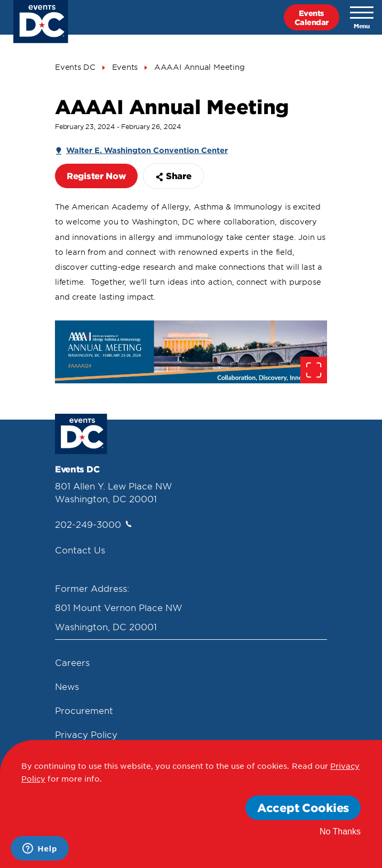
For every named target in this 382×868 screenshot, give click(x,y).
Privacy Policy (86, 734)
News (67, 686)
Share (173, 175)
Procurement (84, 710)
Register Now (96, 175)
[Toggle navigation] (362, 18)
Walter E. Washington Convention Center (147, 150)
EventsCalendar (312, 17)
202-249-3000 (93, 524)
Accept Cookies (303, 807)
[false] (191, 352)
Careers (72, 662)
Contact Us (80, 550)
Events (125, 67)
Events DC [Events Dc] (75, 67)
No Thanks (340, 831)
